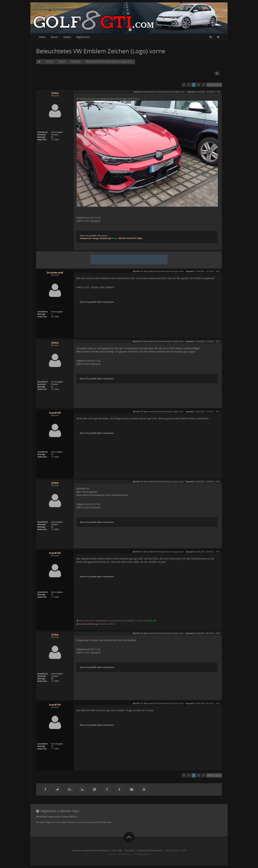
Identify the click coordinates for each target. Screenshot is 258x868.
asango (96, 238)
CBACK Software (143, 854)
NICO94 (122, 238)
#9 (218, 92)
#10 (218, 271)
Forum (54, 37)
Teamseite (129, 850)
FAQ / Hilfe (117, 850)
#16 (218, 703)
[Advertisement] (129, 259)
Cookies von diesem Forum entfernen (91, 850)
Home (42, 37)
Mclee (115, 238)
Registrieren (83, 37)
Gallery (67, 37)
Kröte (55, 93)
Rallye (140, 238)
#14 (218, 552)
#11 (218, 341)
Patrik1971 (131, 238)
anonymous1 (86, 238)
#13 (218, 482)
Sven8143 (55, 413)
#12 (218, 411)
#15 (218, 633)
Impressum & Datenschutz (150, 850)
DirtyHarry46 (105, 238)
